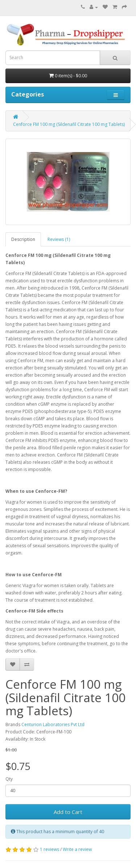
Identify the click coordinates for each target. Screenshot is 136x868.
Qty (9, 779)
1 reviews (50, 849)
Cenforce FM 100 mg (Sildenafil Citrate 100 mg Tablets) (69, 124)
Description (23, 239)
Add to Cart (68, 812)
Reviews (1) (59, 239)
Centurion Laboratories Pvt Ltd (53, 724)
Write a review (77, 849)
